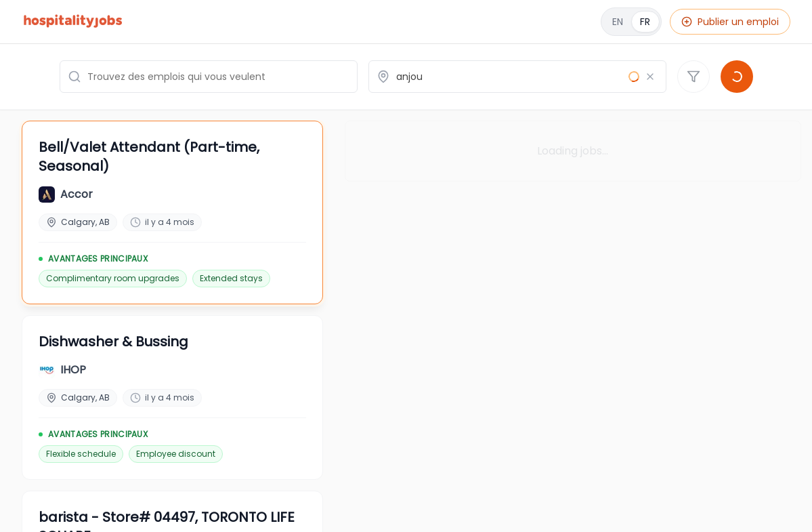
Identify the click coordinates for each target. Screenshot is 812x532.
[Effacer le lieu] (650, 77)
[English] (631, 22)
